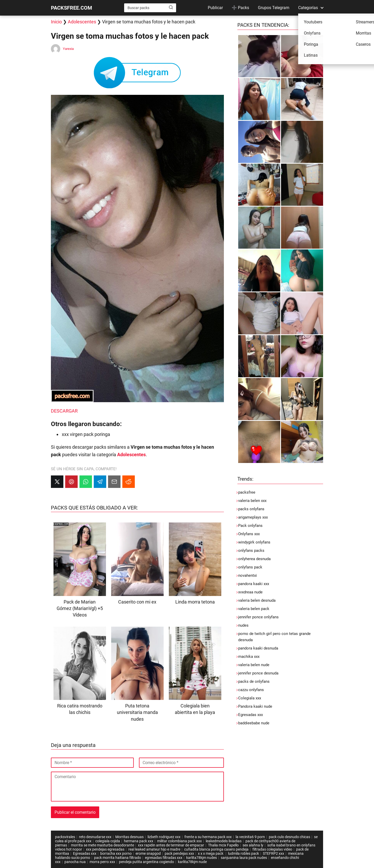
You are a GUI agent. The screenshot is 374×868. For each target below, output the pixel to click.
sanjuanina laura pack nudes (244, 858)
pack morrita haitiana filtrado (118, 858)
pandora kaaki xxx (254, 584)
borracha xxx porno (116, 853)
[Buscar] (171, 8)
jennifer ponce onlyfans (258, 617)
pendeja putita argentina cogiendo (146, 862)
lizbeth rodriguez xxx (164, 837)
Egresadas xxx (251, 715)
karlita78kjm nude (192, 862)
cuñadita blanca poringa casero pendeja (216, 849)
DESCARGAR (64, 411)
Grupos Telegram (274, 8)
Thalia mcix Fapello (223, 845)
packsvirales (65, 837)
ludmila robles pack (243, 853)
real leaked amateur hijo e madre (154, 849)
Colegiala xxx (250, 698)
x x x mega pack (211, 853)
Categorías (308, 8)
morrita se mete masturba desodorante (102, 845)
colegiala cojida (108, 841)
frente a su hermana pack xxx (208, 837)
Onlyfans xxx (249, 534)
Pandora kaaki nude (255, 706)
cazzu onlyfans (251, 690)
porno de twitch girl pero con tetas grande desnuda (274, 637)
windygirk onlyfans (254, 542)
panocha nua (75, 862)
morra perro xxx (102, 862)
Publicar (215, 8)
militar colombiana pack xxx (179, 841)
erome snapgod (148, 853)
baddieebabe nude (254, 723)
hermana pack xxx (139, 841)
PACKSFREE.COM (72, 8)
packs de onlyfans (254, 681)
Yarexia (68, 49)
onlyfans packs (251, 551)
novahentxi (248, 575)
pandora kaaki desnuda (258, 648)
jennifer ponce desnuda (258, 673)
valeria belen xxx (252, 501)
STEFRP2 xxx (273, 853)
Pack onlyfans (250, 526)
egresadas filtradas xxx (164, 858)
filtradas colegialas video (272, 849)
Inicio (56, 22)
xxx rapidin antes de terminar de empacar (171, 845)
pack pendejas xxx (179, 853)
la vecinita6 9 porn (250, 837)
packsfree (247, 492)
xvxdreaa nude (250, 592)
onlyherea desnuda (254, 559)
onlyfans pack (250, 567)
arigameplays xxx (253, 517)
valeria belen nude (254, 665)
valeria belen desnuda (257, 600)
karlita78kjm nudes (202, 858)
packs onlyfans (251, 509)
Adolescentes (82, 22)
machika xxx (249, 657)
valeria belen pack (254, 609)
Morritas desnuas (129, 837)
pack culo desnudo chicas (289, 837)
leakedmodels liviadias (224, 841)
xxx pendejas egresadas (105, 849)
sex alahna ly (253, 845)
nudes (243, 625)
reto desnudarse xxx (95, 837)
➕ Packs (240, 8)
